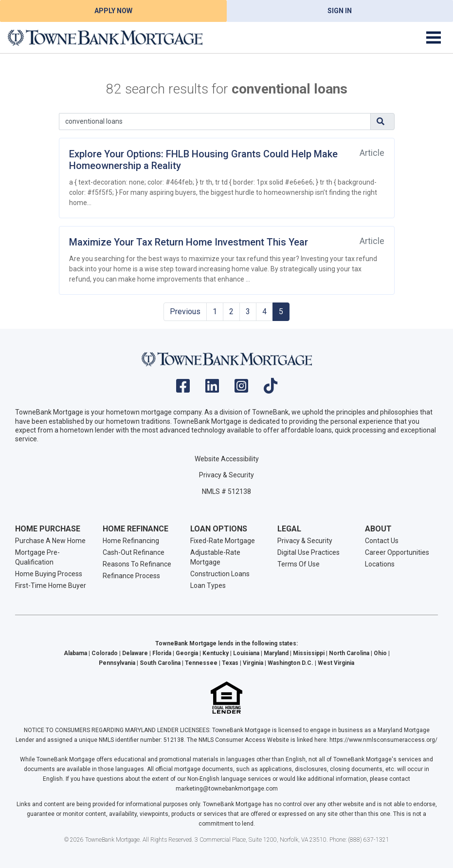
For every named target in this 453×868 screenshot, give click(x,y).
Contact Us (382, 541)
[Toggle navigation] (434, 38)
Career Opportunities (397, 552)
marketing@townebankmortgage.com (227, 789)
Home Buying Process (49, 574)
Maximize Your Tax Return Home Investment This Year (189, 242)
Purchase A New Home (50, 541)
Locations (380, 564)
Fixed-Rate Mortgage (223, 541)
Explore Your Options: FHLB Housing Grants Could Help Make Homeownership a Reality (203, 160)
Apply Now (113, 11)
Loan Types (208, 585)
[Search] (215, 122)
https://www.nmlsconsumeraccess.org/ (383, 740)
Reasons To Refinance (137, 564)
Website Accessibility (227, 459)
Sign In (340, 11)
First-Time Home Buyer (51, 585)
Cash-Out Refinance (134, 552)
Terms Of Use (299, 564)
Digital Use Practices (308, 552)
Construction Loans (220, 574)
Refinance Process (131, 576)
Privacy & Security (226, 475)
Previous (185, 311)
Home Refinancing (131, 541)
